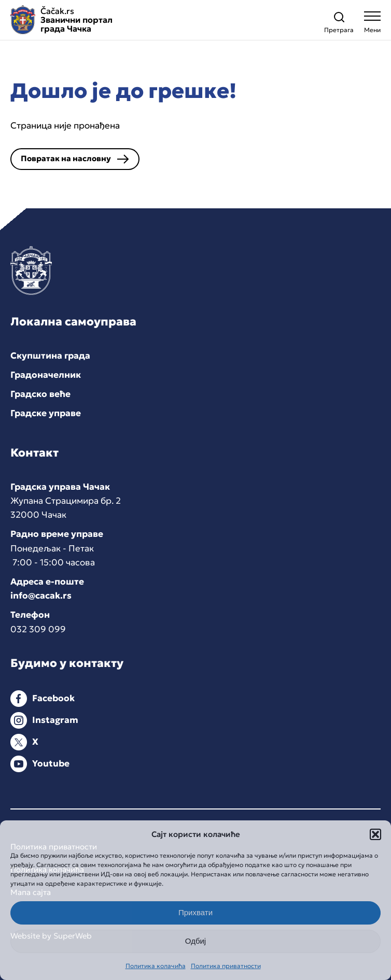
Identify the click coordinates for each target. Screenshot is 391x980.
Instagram (55, 720)
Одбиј (195, 941)
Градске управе (46, 413)
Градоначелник (46, 375)
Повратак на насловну (66, 158)
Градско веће (40, 394)
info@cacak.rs (41, 595)
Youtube (51, 763)
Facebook (53, 698)
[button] (375, 834)
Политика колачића (156, 966)
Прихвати (195, 912)
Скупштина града (50, 356)
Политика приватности (226, 966)
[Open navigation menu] (372, 25)
